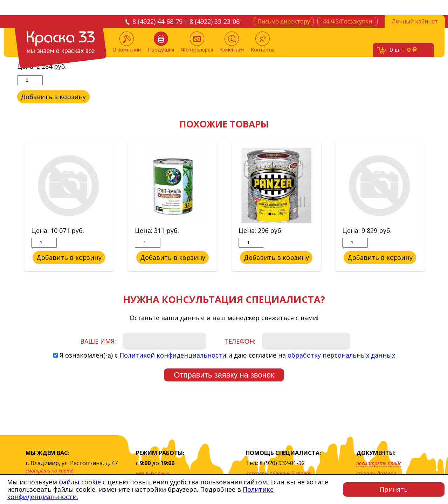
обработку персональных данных (341, 355)
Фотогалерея (197, 42)
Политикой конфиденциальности (173, 355)
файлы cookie (80, 482)
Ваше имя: (98, 341)
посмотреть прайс (379, 463)
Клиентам (232, 42)
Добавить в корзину (53, 97)
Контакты (263, 42)
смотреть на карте (49, 471)
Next (436, 206)
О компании (127, 42)
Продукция (161, 42)
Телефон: (240, 341)
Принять (394, 489)
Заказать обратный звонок (279, 473)
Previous (12, 206)
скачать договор (376, 473)
